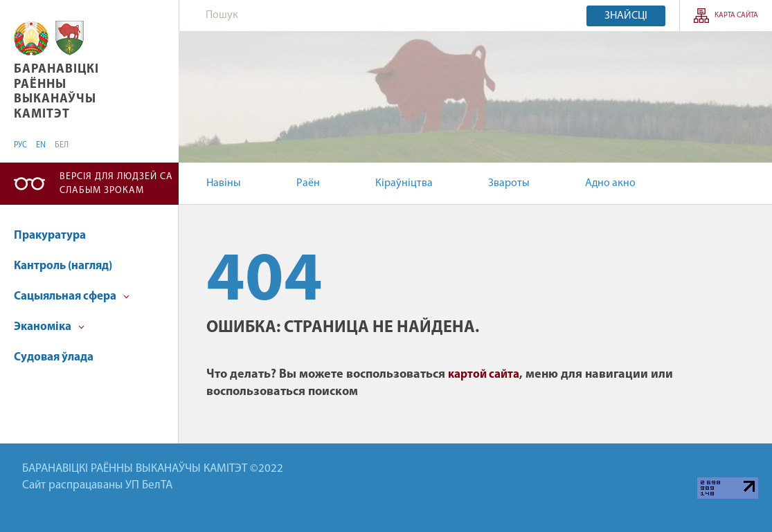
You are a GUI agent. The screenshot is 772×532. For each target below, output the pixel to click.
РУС (20, 145)
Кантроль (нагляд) (63, 266)
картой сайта (484, 375)
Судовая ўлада (54, 357)
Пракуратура (50, 236)
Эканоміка (49, 327)
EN (41, 145)
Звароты (509, 183)
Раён (308, 183)
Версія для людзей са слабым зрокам (116, 184)
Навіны (224, 183)
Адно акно (610, 183)
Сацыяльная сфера (72, 296)
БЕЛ (62, 145)
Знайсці (626, 16)
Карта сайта (736, 16)
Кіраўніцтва (404, 183)
